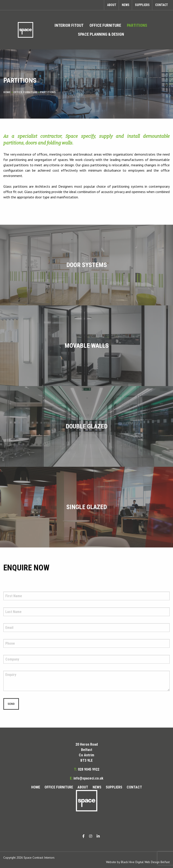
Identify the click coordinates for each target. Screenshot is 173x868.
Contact (162, 5)
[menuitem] (69, 25)
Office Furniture (105, 25)
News (126, 5)
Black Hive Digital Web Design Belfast (145, 862)
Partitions (137, 25)
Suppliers (142, 5)
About (112, 5)
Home (7, 92)
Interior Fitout (69, 25)
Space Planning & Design (101, 34)
